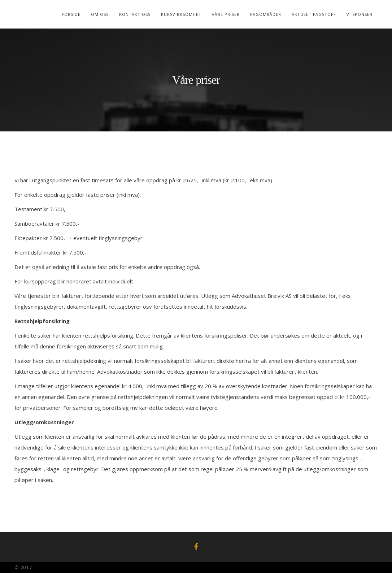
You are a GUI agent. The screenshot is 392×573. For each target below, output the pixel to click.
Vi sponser (360, 14)
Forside (71, 14)
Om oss (100, 14)
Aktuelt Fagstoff (314, 14)
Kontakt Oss (135, 14)
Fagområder (266, 14)
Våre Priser (226, 14)
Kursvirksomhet (181, 14)
